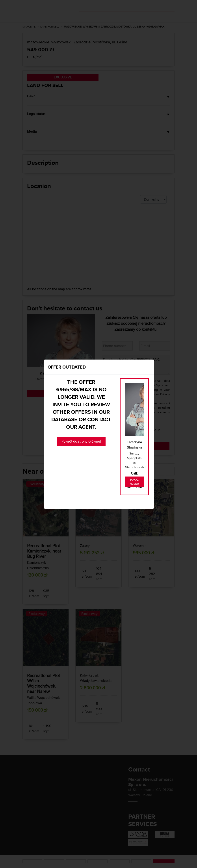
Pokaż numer (134, 482)
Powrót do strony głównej (81, 441)
